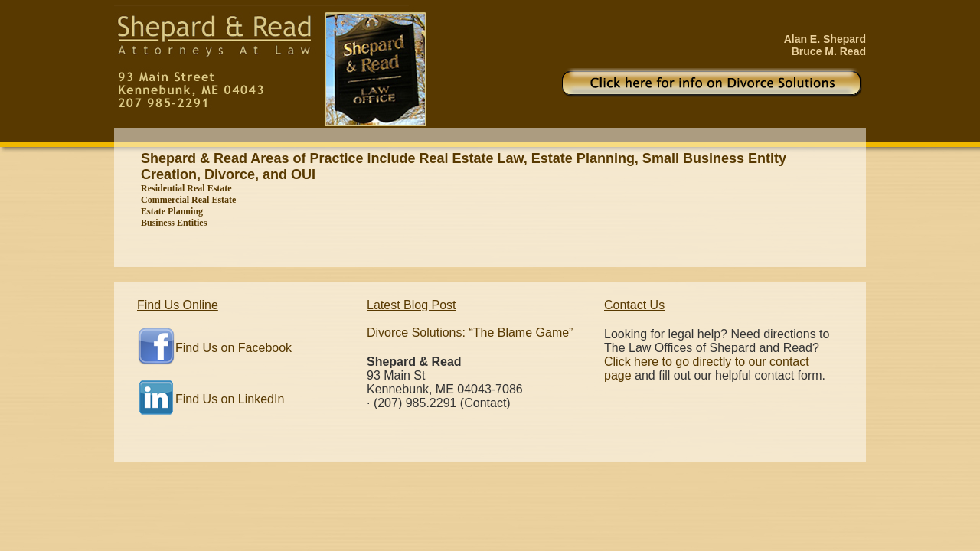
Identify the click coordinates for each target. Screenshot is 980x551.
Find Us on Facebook (234, 348)
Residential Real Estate (186, 188)
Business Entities (174, 223)
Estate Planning (172, 211)
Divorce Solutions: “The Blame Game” (470, 333)
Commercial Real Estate (188, 200)
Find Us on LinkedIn (230, 399)
